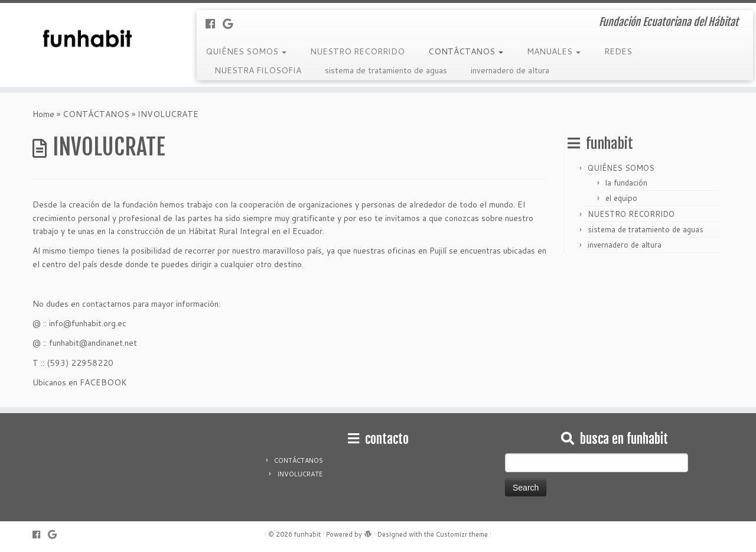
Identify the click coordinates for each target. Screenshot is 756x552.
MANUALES (554, 51)
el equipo (621, 198)
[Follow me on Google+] (232, 24)
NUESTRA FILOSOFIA (258, 70)
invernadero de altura (510, 70)
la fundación (626, 183)
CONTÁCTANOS (466, 51)
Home (43, 114)
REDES (618, 51)
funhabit (307, 534)
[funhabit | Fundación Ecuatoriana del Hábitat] (87, 38)
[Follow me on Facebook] (214, 24)
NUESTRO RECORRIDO (357, 51)
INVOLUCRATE (300, 474)
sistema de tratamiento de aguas (386, 70)
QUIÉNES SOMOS (246, 51)
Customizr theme (462, 534)
